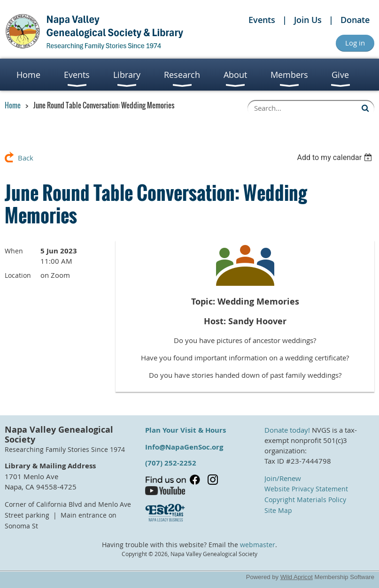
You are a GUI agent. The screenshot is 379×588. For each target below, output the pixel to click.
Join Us (308, 20)
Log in (355, 43)
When (14, 251)
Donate (355, 20)
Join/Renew (283, 478)
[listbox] (336, 157)
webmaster (258, 545)
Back (26, 158)
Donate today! (287, 430)
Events (262, 20)
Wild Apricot (297, 577)
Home (13, 105)
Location (18, 275)
